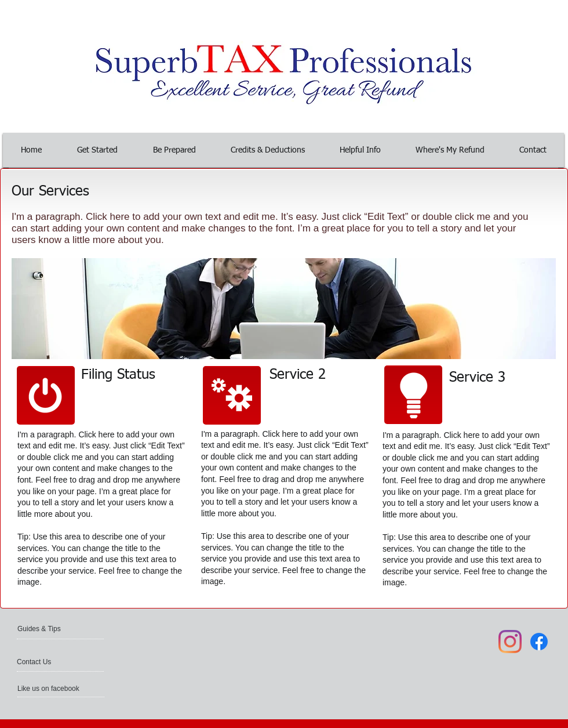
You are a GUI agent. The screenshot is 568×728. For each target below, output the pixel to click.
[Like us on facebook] (51, 689)
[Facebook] (539, 642)
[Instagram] (510, 642)
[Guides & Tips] (48, 629)
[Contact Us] (44, 662)
